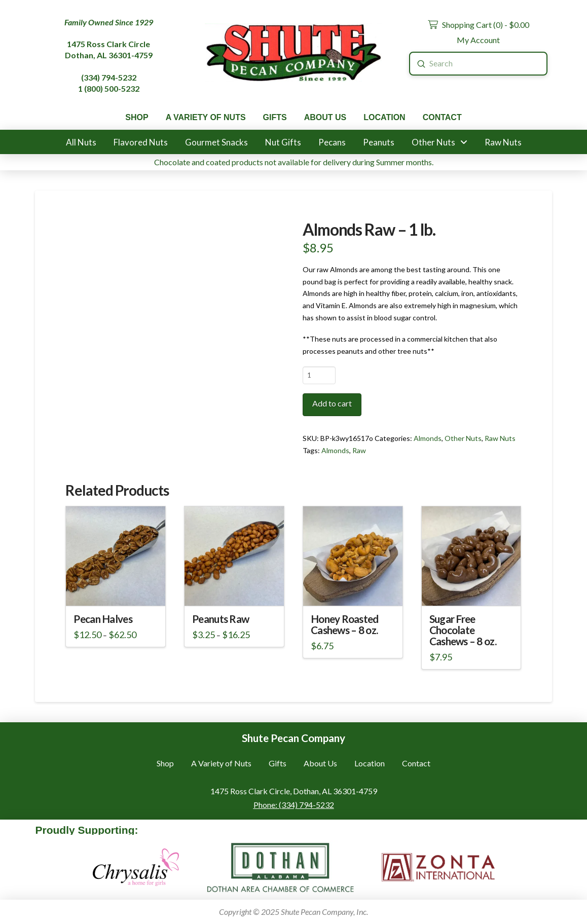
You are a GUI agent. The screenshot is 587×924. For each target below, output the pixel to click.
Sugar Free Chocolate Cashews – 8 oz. (463, 630)
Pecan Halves (103, 619)
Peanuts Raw (221, 619)
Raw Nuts (500, 438)
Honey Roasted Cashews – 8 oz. (345, 624)
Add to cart (332, 403)
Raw (359, 450)
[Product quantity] (319, 375)
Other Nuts (463, 438)
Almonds (428, 438)
